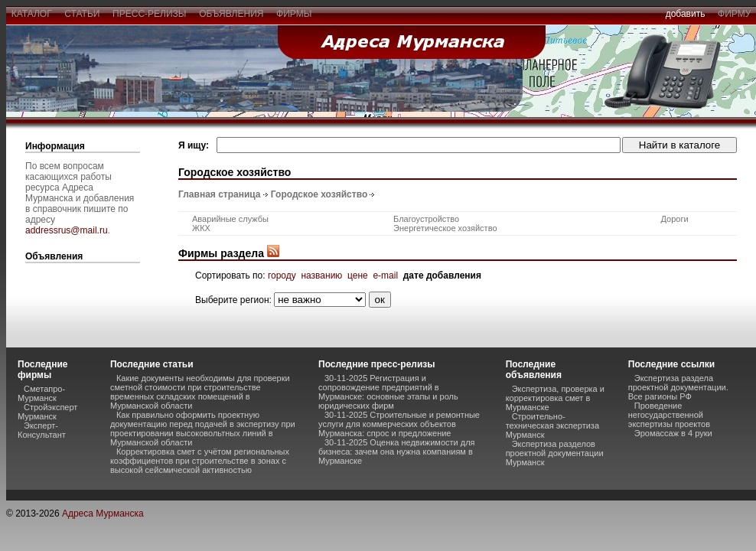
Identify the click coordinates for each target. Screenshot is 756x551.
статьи (82, 14)
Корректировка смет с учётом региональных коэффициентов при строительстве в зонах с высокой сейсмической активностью (200, 461)
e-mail (385, 275)
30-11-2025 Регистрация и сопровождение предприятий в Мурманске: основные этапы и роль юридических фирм (388, 392)
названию (321, 275)
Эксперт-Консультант (42, 430)
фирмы (294, 14)
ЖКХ (201, 228)
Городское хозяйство (319, 194)
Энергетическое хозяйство (445, 228)
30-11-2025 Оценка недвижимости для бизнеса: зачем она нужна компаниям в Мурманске (397, 452)
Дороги (675, 219)
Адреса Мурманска (103, 514)
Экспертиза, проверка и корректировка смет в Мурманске (555, 398)
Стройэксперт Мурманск (47, 412)
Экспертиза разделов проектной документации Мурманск (555, 453)
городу (282, 275)
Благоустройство (426, 219)
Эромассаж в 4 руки (673, 433)
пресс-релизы (149, 14)
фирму (734, 14)
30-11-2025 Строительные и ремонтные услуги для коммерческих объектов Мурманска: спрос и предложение (399, 424)
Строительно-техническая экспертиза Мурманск (552, 425)
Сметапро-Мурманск (41, 393)
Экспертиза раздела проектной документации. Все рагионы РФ (678, 387)
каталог (31, 14)
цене (358, 275)
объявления (231, 14)
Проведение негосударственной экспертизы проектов (669, 415)
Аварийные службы (230, 219)
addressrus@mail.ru (67, 230)
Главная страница (220, 194)
